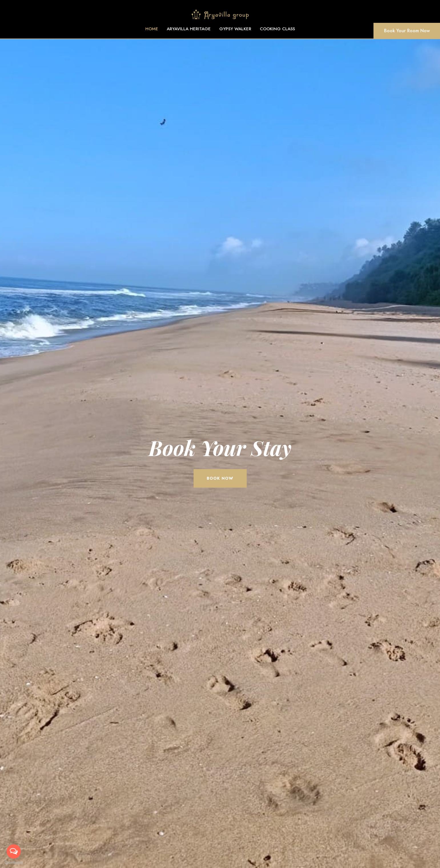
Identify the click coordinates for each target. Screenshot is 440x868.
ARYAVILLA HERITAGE (189, 29)
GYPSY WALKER (235, 29)
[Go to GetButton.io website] (14, 862)
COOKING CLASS (277, 29)
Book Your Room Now (407, 31)
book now (220, 478)
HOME (152, 29)
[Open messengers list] (14, 851)
